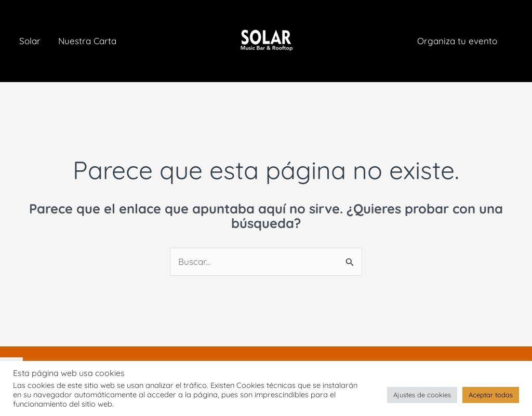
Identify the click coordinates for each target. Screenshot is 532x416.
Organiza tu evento (457, 41)
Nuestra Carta (87, 41)
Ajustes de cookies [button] (422, 395)
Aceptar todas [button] (491, 395)
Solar (30, 41)
